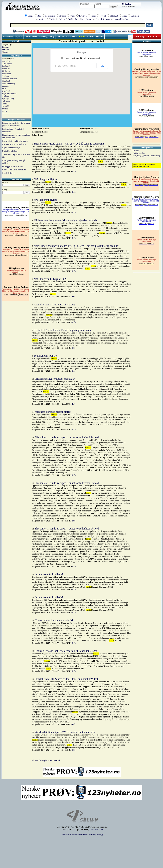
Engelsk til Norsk (103, 19)
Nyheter (63, 16)
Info (74, 171)
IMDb (52, 19)
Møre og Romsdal (10, 79)
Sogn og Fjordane (9, 94)
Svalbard (6, 96)
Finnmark (6, 69)
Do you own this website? (65, 66)
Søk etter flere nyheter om (46, 760)
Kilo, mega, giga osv (141, 156)
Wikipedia (73, 19)
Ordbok (62, 19)
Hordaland (7, 74)
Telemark (6, 101)
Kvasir (72, 16)
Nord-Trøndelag (9, 84)
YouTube (42, 19)
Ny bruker (127, 4)
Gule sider (135, 16)
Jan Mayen (7, 76)
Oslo (4, 89)
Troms (5, 104)
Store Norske (87, 19)
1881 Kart (114, 16)
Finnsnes (6, 47)
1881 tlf (103, 16)
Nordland (6, 81)
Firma (124, 16)
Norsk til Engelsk (121, 19)
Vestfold (6, 106)
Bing (39, 16)
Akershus (6, 61)
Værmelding (155, 156)
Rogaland (6, 91)
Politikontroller (139, 153)
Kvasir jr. (83, 16)
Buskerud (6, 66)
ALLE (5, 111)
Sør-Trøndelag (8, 99)
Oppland (6, 86)
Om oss (136, 151)
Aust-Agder (7, 64)
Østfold (5, 109)
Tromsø (5, 52)
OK (102, 66)
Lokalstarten (50, 16)
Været (93, 16)
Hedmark (6, 71)
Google (30, 16)
